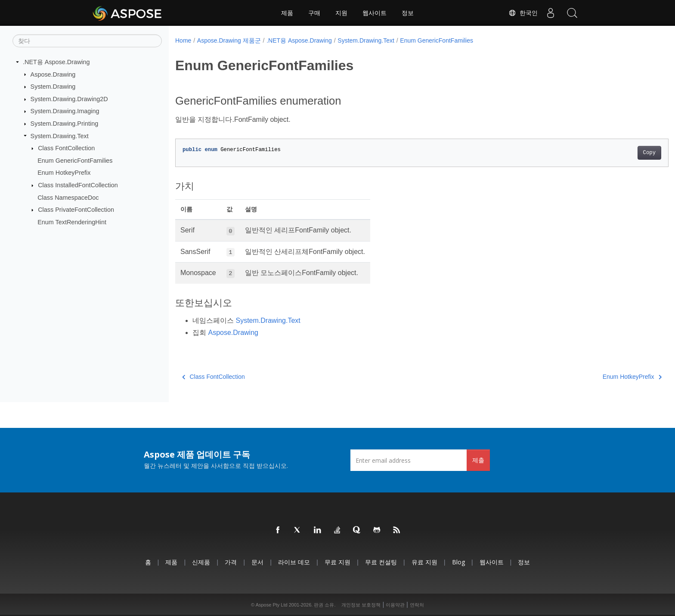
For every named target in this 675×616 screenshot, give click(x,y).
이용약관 (395, 605)
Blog (458, 562)
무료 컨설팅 (381, 562)
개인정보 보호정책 (361, 605)
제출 (478, 460)
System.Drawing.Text (60, 136)
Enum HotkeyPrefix (64, 173)
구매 (314, 13)
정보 (408, 13)
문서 (257, 562)
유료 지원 (424, 562)
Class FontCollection (66, 148)
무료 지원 (337, 562)
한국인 (523, 13)
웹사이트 (375, 13)
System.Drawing (53, 87)
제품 (287, 13)
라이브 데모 (294, 562)
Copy (615, 153)
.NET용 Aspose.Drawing (56, 62)
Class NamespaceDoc (68, 198)
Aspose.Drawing (53, 74)
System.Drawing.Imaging (65, 111)
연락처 (417, 605)
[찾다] (87, 41)
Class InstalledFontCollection (78, 185)
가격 (231, 562)
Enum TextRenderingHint (72, 222)
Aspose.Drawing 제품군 (229, 40)
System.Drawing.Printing (65, 124)
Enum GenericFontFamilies (75, 161)
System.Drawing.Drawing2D (69, 99)
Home (183, 40)
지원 (341, 13)
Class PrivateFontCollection (76, 210)
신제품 (201, 562)
